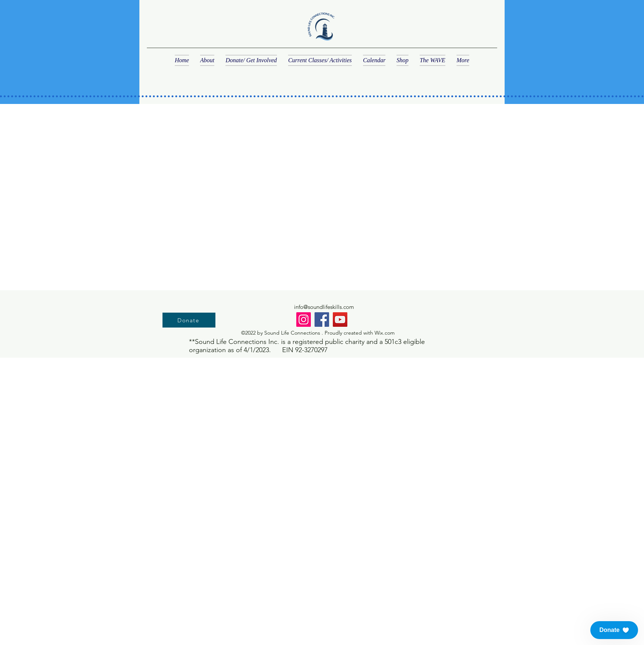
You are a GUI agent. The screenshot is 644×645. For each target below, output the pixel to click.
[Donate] (189, 320)
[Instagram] (304, 320)
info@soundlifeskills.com (324, 307)
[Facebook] (322, 320)
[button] (614, 630)
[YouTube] (340, 320)
